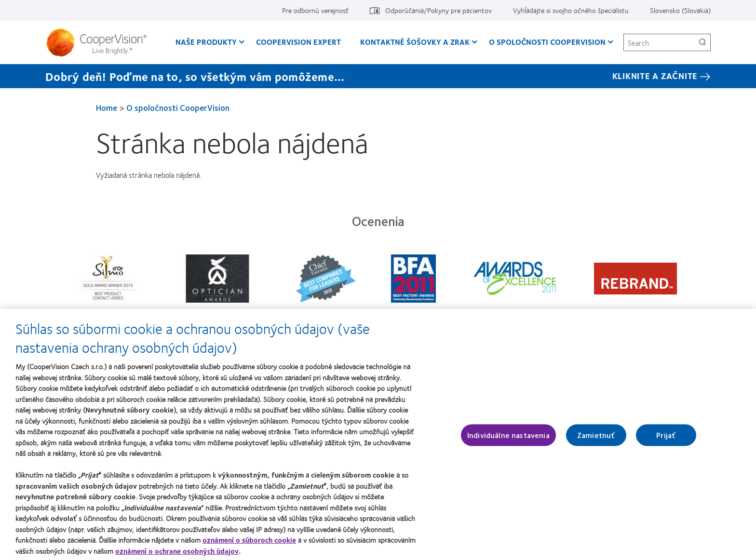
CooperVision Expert (298, 42)
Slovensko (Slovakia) (680, 10)
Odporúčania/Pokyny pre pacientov (439, 10)
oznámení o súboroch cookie (249, 545)
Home (107, 107)
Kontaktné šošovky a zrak (415, 42)
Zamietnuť (596, 439)
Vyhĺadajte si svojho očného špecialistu (571, 10)
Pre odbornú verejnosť (315, 10)
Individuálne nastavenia (508, 439)
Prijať (666, 439)
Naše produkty (206, 42)
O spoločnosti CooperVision (547, 42)
